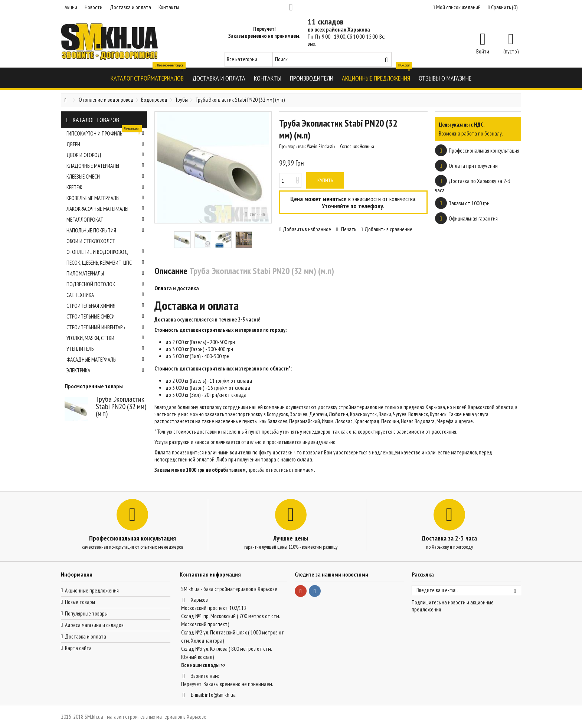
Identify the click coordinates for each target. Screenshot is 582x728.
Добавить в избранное (307, 229)
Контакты (169, 7)
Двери (105, 144)
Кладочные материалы (105, 166)
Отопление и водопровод (105, 252)
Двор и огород (105, 155)
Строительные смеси (105, 316)
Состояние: (349, 146)
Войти (483, 51)
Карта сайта (78, 648)
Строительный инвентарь (105, 327)
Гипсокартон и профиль (105, 133)
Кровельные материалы (105, 198)
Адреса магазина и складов (94, 625)
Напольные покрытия (105, 230)
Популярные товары (86, 613)
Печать (348, 229)
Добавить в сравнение (388, 229)
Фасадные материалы (105, 360)
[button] (147, 78)
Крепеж (105, 187)
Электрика (105, 370)
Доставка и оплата (130, 7)
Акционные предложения (92, 590)
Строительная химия (105, 306)
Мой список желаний (457, 7)
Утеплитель (105, 349)
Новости (94, 7)
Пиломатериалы (105, 273)
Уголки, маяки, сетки (105, 338)
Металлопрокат (105, 220)
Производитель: (292, 146)
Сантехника (105, 295)
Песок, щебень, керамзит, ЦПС (105, 263)
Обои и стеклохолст (91, 241)
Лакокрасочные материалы (105, 209)
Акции (71, 7)
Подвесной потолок (105, 284)
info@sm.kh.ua (220, 695)
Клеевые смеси (105, 177)
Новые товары (80, 602)
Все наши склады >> (203, 665)
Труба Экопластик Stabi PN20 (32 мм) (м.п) (121, 406)
